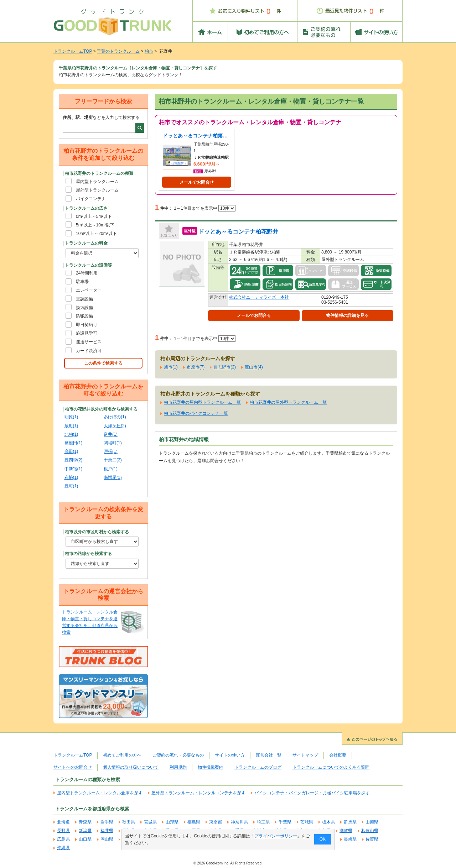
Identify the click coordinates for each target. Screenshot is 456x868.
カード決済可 (89, 351)
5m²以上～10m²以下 (95, 225)
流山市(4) (254, 367)
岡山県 (107, 839)
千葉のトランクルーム (118, 51)
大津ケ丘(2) (115, 426)
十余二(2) (113, 460)
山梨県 (372, 822)
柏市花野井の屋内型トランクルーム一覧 (202, 402)
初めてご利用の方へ (122, 755)
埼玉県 (263, 822)
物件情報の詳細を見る (347, 315)
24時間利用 (87, 273)
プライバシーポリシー (276, 836)
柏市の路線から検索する (88, 554)
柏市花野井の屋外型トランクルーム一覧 (288, 402)
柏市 (149, 51)
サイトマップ (305, 755)
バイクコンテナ (91, 199)
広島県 (63, 839)
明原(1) (71, 417)
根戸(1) (111, 469)
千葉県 (285, 822)
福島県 (194, 822)
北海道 (63, 822)
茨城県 (307, 822)
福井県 (107, 831)
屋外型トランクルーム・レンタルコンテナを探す (198, 793)
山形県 (172, 822)
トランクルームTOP (73, 51)
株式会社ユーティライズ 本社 (259, 297)
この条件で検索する (103, 363)
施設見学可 (87, 333)
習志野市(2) (225, 367)
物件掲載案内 (211, 767)
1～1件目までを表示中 (205, 208)
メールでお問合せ (197, 182)
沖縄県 (63, 848)
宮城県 (150, 822)
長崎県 (350, 839)
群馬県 (350, 822)
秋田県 (129, 822)
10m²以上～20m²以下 (96, 234)
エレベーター (89, 290)
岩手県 (107, 822)
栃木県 (328, 822)
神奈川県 (239, 822)
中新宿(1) (74, 469)
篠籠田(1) (74, 443)
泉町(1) (71, 426)
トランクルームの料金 (86, 243)
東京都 (216, 822)
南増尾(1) (113, 477)
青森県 (85, 822)
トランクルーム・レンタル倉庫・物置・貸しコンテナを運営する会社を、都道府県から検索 (90, 622)
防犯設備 (84, 316)
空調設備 (84, 299)
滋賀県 (346, 831)
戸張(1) (111, 451)
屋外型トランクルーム (97, 190)
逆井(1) (111, 434)
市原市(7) (196, 367)
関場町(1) (113, 443)
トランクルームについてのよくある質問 (331, 767)
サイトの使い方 (230, 755)
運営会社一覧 (269, 755)
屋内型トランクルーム (97, 182)
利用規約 (178, 767)
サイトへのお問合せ (73, 767)
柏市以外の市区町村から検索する (97, 532)
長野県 (63, 831)
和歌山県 (370, 831)
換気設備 (84, 308)
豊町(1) (71, 486)
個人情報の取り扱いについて (131, 767)
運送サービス (89, 342)
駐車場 (82, 282)
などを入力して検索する (101, 117)
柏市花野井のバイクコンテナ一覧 (196, 413)
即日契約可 (87, 325)
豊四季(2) (74, 460)
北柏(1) (71, 434)
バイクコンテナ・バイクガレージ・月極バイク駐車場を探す (312, 793)
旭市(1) (171, 367)
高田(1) (71, 451)
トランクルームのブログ (258, 767)
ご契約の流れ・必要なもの (178, 755)
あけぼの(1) (115, 417)
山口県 (85, 839)
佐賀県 (372, 839)
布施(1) (71, 477)
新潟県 (85, 831)
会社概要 (338, 755)
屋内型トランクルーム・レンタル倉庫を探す (100, 793)
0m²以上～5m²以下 (94, 216)
